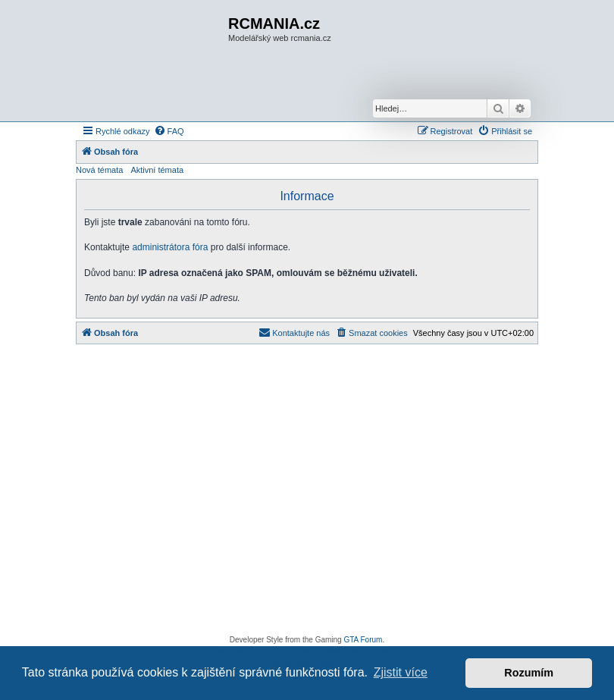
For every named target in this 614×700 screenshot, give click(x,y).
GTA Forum (363, 640)
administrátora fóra (170, 247)
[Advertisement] (307, 494)
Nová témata (99, 170)
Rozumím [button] (529, 673)
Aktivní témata (157, 170)
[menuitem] (169, 131)
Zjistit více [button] (401, 672)
